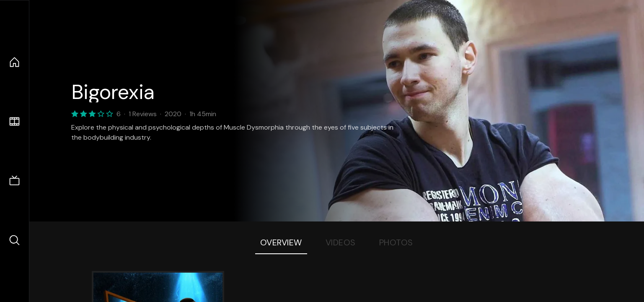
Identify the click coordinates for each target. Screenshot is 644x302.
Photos (396, 242)
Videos (341, 242)
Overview (281, 242)
